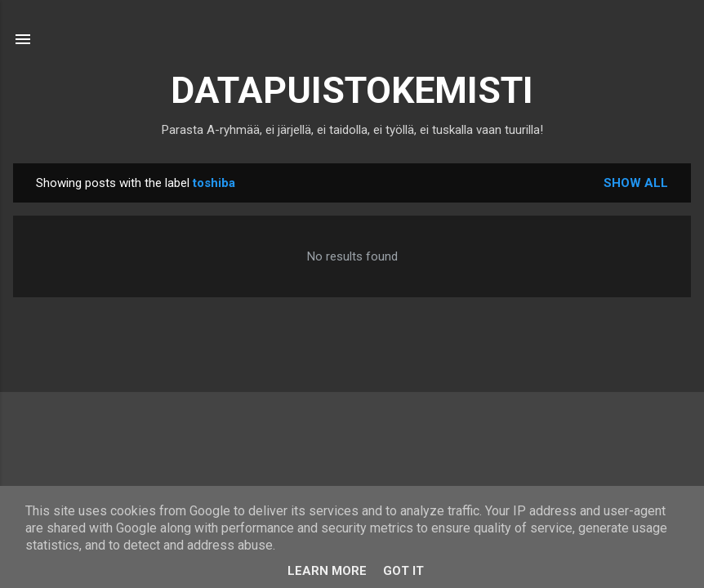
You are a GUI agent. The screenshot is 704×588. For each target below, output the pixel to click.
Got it (403, 571)
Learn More (327, 571)
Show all (636, 183)
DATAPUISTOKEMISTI (352, 90)
